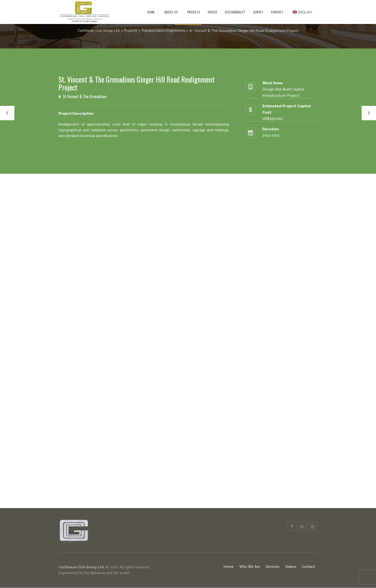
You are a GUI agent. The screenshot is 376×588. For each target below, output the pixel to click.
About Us (171, 12)
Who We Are (249, 567)
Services (272, 567)
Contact (277, 12)
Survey (258, 12)
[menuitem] (302, 12)
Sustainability (235, 12)
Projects (194, 12)
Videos (212, 12)
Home (151, 12)
